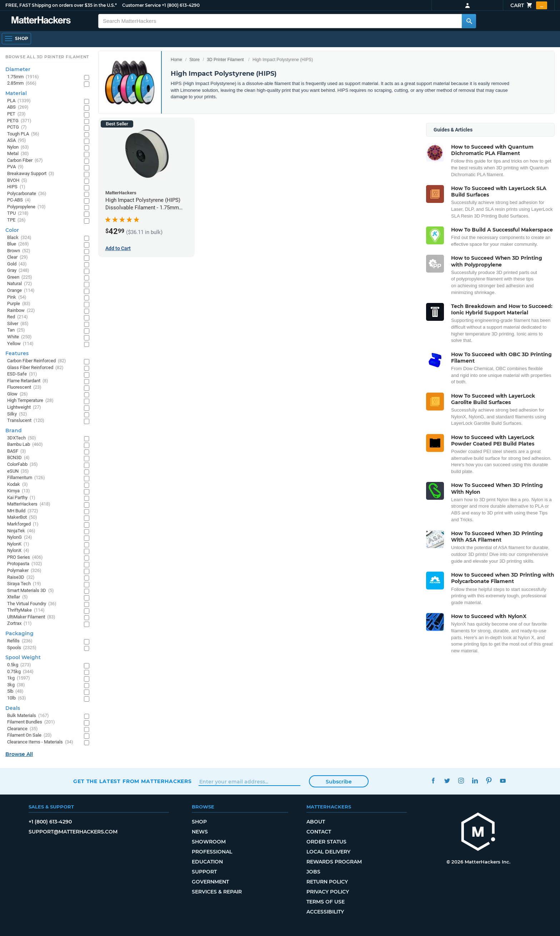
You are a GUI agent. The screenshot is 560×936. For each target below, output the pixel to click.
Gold (17, 264)
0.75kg (20, 672)
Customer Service (141, 5)
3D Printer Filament (225, 60)
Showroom (209, 842)
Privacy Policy (328, 892)
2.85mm (22, 83)
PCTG (17, 127)
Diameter (18, 69)
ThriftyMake (26, 610)
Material (16, 93)
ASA (17, 141)
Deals (13, 708)
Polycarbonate (27, 194)
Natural (20, 284)
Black (19, 238)
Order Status (326, 842)
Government (210, 882)
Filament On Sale (29, 735)
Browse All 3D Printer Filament (47, 57)
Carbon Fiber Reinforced (37, 361)
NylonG (20, 537)
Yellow (20, 344)
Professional (212, 852)
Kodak (17, 485)
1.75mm (23, 77)
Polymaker (24, 571)
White (19, 337)
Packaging (19, 633)
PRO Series (25, 557)
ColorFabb (22, 465)
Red (17, 317)
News (200, 832)
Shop (199, 822)
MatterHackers (29, 504)
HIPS (16, 187)
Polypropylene (26, 207)
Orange (21, 291)
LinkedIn (475, 780)
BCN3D (18, 458)
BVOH (17, 181)
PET (16, 114)
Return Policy (327, 882)
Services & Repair (217, 892)
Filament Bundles (31, 722)
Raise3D (21, 577)
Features (17, 353)
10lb (17, 698)
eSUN (18, 471)
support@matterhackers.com (73, 832)
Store (194, 60)
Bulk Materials (28, 716)
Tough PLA (23, 134)
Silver (18, 324)
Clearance (22, 729)
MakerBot (22, 517)
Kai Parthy (21, 498)
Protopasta (25, 564)
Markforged (23, 524)
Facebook (433, 780)
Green (20, 277)
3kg (16, 685)
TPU (18, 213)
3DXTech (22, 438)
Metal (18, 154)
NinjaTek (21, 531)
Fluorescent (24, 387)
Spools (22, 648)
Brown (19, 251)
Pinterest (489, 780)
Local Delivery (328, 852)
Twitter (447, 780)
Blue (18, 244)
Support (204, 872)
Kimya (19, 491)
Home (176, 60)
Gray (18, 271)
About (316, 822)
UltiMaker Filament (31, 617)
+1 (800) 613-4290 (181, 5)
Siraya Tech (24, 584)
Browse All (19, 754)
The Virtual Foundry (32, 604)
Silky (17, 414)
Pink (17, 297)
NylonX (18, 551)
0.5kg (19, 665)
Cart (529, 5)
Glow (17, 394)
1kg (19, 678)
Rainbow (21, 311)
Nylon (18, 147)
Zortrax (19, 624)
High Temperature (30, 401)
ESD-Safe (22, 374)
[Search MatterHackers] (469, 21)
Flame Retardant (28, 381)
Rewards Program (334, 862)
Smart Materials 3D (31, 591)
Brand (14, 430)
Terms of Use (326, 902)
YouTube (503, 780)
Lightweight (24, 407)
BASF (17, 451)
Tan (16, 330)
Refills (20, 641)
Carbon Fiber (25, 161)
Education (207, 862)
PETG (19, 121)
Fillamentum (26, 478)
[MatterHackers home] (478, 833)
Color (12, 230)
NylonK (18, 544)
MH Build (23, 511)
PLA (19, 101)
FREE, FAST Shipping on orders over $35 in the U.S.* (61, 5)
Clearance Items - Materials (40, 742)
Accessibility (325, 912)
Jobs (313, 872)
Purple (19, 304)
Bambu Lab (25, 445)
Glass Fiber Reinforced (35, 368)
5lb (15, 691)
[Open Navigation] (16, 39)
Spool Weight (23, 657)
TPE (16, 220)
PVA (15, 167)
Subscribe (339, 782)
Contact (319, 832)
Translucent (26, 421)
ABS (18, 107)
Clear (17, 257)
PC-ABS (19, 200)
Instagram (461, 780)
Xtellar (17, 597)
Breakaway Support (31, 174)
